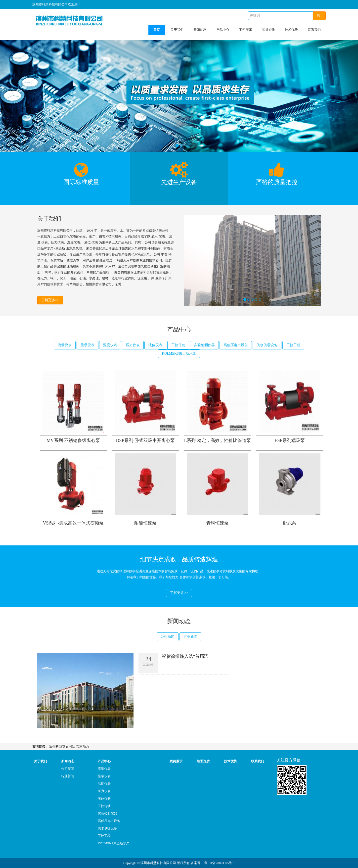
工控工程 (293, 345)
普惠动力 (83, 747)
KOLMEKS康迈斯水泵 (179, 354)
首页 (157, 30)
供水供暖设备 (267, 345)
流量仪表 (65, 345)
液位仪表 (155, 345)
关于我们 (177, 30)
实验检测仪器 (204, 345)
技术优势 (291, 30)
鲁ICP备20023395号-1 (220, 863)
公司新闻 (168, 637)
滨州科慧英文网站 (62, 747)
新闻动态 (200, 30)
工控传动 (178, 345)
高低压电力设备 (236, 345)
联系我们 (314, 30)
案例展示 (246, 30)
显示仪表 (88, 345)
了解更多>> (50, 300)
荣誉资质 (268, 30)
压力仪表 (133, 345)
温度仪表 (110, 345)
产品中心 (223, 30)
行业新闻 (190, 637)
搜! (319, 16)
